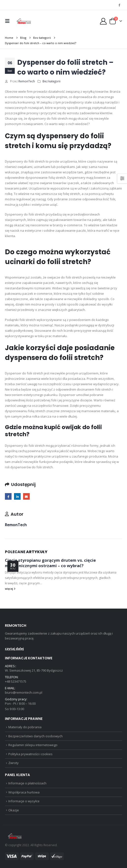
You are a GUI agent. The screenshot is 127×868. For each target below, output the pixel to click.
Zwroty (14, 763)
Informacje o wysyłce (24, 801)
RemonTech (27, 81)
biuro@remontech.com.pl (24, 692)
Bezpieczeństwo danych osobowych (35, 736)
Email (26, 496)
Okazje (14, 810)
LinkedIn (17, 496)
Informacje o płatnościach (27, 783)
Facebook (8, 496)
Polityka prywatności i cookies (30, 754)
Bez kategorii (51, 81)
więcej (10, 589)
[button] (9, 21)
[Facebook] (119, 5)
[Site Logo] (24, 21)
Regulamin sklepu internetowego (33, 745)
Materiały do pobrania (25, 727)
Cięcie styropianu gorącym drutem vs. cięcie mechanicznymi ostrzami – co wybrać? (50, 563)
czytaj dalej (14, 649)
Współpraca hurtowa (24, 792)
